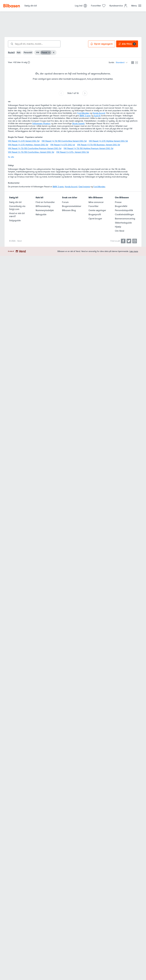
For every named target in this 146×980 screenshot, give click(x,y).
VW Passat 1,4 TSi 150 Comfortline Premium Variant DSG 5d (35, 148)
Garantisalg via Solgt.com (17, 208)
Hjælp (118, 227)
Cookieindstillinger (124, 214)
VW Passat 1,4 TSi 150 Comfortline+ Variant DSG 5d (31, 152)
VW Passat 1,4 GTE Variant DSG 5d (24, 141)
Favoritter (94, 206)
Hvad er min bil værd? (17, 215)
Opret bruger (95, 219)
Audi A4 (97, 116)
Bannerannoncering (125, 219)
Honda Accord (99, 113)
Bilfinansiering (43, 206)
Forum (65, 202)
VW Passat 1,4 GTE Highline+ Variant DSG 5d (28, 145)
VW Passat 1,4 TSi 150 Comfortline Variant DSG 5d (64, 141)
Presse (118, 202)
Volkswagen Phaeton (41, 123)
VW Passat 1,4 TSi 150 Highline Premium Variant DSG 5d (88, 148)
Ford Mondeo (83, 113)
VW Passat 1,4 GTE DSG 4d (63, 145)
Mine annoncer (96, 202)
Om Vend (120, 231)
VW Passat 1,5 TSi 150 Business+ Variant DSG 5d (99, 145)
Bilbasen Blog (69, 210)
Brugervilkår (121, 206)
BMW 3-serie (85, 116)
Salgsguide (15, 220)
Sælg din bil (15, 202)
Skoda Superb (78, 123)
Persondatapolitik (124, 210)
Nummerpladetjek (45, 210)
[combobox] (34, 44)
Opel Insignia (84, 187)
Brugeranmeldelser (72, 206)
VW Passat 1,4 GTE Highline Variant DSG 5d (108, 141)
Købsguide (41, 214)
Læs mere (134, 251)
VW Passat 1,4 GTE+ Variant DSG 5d (73, 152)
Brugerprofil (95, 214)
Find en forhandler (45, 202)
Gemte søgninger (97, 210)
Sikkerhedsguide (123, 223)
